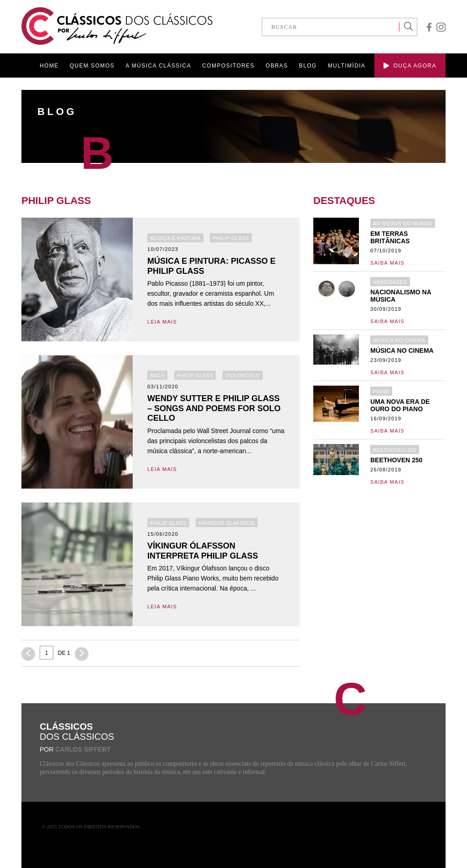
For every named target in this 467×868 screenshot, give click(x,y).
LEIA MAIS (162, 322)
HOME (49, 66)
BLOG (308, 66)
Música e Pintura (175, 238)
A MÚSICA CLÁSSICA (158, 66)
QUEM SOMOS (92, 66)
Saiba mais (387, 263)
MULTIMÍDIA (347, 66)
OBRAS (277, 66)
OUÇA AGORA (410, 66)
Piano (381, 392)
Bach (157, 376)
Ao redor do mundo (403, 224)
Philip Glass (231, 238)
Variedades (390, 282)
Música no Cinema (399, 340)
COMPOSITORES (228, 66)
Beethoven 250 (395, 450)
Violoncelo (243, 376)
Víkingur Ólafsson (227, 523)
